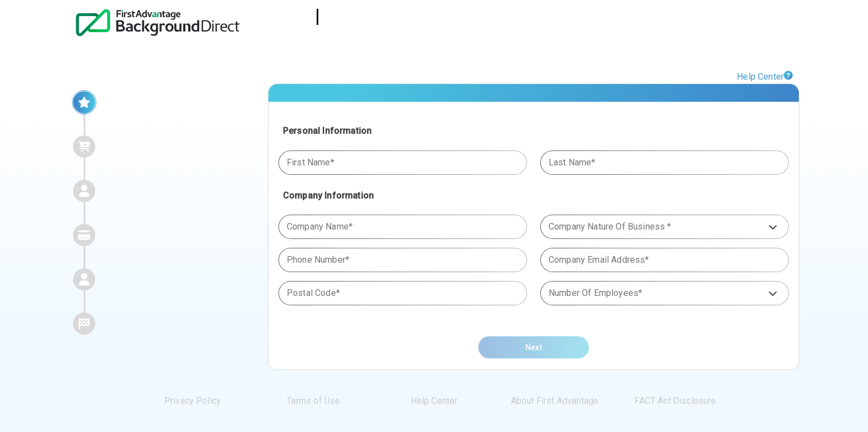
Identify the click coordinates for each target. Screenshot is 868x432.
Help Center (760, 77)
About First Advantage (555, 401)
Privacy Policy (193, 401)
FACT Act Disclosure (675, 401)
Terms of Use (314, 401)
